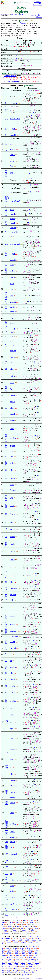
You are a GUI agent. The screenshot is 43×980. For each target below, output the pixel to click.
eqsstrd (13, 307)
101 (7, 721)
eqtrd (12, 506)
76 (6, 545)
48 (6, 878)
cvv (25, 922)
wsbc (32, 922)
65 (6, 464)
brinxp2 (13, 351)
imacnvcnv (14, 637)
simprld (13, 135)
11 (6, 150)
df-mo (17, 950)
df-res (24, 965)
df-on (16, 966)
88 (6, 633)
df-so (36, 961)
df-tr (9, 961)
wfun (24, 930)
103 (7, 832)
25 (6, 306)
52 (6, 387)
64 (6, 457)
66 (6, 622)
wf (5, 932)
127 (7, 899)
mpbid (12, 129)
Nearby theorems (38, 5)
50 (6, 364)
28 (6, 269)
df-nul (9, 957)
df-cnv (37, 963)
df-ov (31, 970)
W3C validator (38, 978)
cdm (14, 928)
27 (6, 238)
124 (7, 882)
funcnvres (14, 490)
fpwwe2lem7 (15, 201)
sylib (12, 463)
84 (6, 624)
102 (7, 723)
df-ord (10, 966)
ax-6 (27, 938)
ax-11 (20, 940)
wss (10, 924)
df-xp (23, 963)
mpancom (14, 909)
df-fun (9, 968)
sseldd (12, 420)
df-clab (31, 950)
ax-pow (24, 942)
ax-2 (38, 936)
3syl (12, 389)
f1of (12, 567)
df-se (10, 963)
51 (6, 369)
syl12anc (13, 438)
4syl (12, 173)
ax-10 (14, 940)
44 (6, 333)
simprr (12, 402)
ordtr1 (12, 607)
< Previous (38, 2)
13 (6, 172)
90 (6, 643)
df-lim (23, 966)
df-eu (23, 950)
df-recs (26, 972)
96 (6, 679)
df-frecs (10, 972)
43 (6, 331)
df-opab (31, 959)
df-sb (10, 950)
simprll (13, 396)
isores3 (13, 738)
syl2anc (13, 149)
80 (6, 578)
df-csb (4, 955)
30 (6, 260)
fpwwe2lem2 (15, 119)
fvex (12, 451)
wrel (6, 930)
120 (7, 854)
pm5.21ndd (14, 880)
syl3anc (13, 749)
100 (7, 830)
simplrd (13, 311)
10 (6, 144)
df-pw (22, 957)
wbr (3, 926)
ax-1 (34, 936)
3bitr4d (13, 832)
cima (36, 928)
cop (22, 924)
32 (6, 273)
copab (10, 926)
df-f (22, 968)
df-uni (10, 959)
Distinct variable (10, 76)
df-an (33, 946)
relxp (12, 315)
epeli (12, 457)
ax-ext (34, 940)
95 (6, 880)
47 (6, 346)
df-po (29, 961)
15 (6, 176)
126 (7, 897)
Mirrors (3, 14)
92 (6, 653)
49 (6, 666)
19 (6, 204)
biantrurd (13, 854)
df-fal (29, 948)
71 (6, 507)
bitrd (12, 867)
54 (6, 391)
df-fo (34, 968)
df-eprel (22, 961)
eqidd (12, 728)
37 (6, 303)
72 (6, 514)
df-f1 (28, 968)
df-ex (35, 948)
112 (6, 823)
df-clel (9, 952)
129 (7, 910)
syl (11, 110)
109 (7, 821)
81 (6, 582)
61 (6, 441)
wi (14, 921)
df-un (18, 955)
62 (6, 447)
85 (6, 616)
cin (3, 924)
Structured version (37, 14)
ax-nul (16, 942)
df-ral (30, 952)
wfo (15, 932)
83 (6, 596)
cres (29, 928)
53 (6, 389)
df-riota (24, 970)
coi (32, 934)
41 (6, 324)
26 (6, 301)
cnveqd (13, 478)
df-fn (16, 968)
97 (6, 686)
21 (6, 210)
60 (6, 439)
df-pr (35, 957)
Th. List (21, 14)
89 (6, 647)
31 (6, 271)
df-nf (3, 950)
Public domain (26, 978)
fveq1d (12, 514)
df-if (15, 957)
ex (11, 661)
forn (12, 166)
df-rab (23, 954)
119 (6, 846)
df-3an (15, 948)
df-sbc (36, 954)
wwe (26, 926)
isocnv (12, 357)
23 (6, 222)
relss (12, 318)
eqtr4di (13, 223)
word (15, 930)
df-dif (11, 955)
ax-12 (27, 940)
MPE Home (14, 14)
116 (6, 834)
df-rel (30, 963)
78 (6, 573)
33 (6, 292)
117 (6, 866)
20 (6, 206)
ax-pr (31, 942)
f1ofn (12, 383)
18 (6, 200)
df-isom (16, 970)
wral (18, 922)
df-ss (30, 955)
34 (6, 295)
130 (7, 915)
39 (6, 408)
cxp (34, 926)
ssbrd (12, 336)
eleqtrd (12, 529)
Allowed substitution (12, 81)
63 (6, 462)
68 (6, 505)
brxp (12, 341)
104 (7, 750)
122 (7, 868)
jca (11, 654)
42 (6, 326)
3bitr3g (13, 897)
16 (6, 213)
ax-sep (9, 942)
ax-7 (33, 938)
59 (6, 421)
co (23, 934)
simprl (12, 781)
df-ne (23, 952)
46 (6, 344)
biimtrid (13, 667)
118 (6, 842)
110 (6, 791)
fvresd (12, 537)
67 (6, 478)
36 (6, 299)
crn (22, 928)
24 (6, 224)
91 (6, 649)
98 (6, 700)
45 (6, 908)
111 (6, 793)
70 (6, 500)
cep (18, 926)
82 (6, 587)
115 (6, 827)
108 (7, 774)
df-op (4, 959)
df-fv (8, 970)
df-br (12, 886)
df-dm (10, 965)
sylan (12, 722)
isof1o (12, 155)
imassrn (13, 228)
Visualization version (36, 16)
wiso (6, 934)
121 (7, 860)
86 (6, 618)
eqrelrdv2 (13, 904)
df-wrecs (18, 972)
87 (6, 626)
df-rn (17, 965)
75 (6, 537)
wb (19, 921)
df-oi (33, 972)
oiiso (12, 144)
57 (6, 445)
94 (6, 668)
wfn (32, 930)
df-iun (18, 959)
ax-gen (8, 938)
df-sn (29, 957)
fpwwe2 (23, 23)
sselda (12, 837)
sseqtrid (13, 302)
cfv (34, 932)
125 (7, 895)
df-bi (27, 946)
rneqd (12, 210)
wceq (3, 922)
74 (6, 530)
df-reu (16, 954)
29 (6, 255)
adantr (12, 369)
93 (6, 661)
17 (6, 198)
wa (25, 921)
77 (6, 594)
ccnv (5, 928)
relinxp (13, 328)
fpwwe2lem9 (26, 975)
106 (7, 766)
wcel (11, 922)
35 (6, 297)
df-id (15, 961)
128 (7, 904)
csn (16, 924)
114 (6, 825)
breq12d (13, 701)
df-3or (8, 948)
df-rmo (9, 954)
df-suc (30, 966)
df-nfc (17, 952)
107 (7, 768)
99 (6, 702)
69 (6, 498)
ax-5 (21, 938)
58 (6, 419)
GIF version (39, 17)
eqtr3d (12, 214)
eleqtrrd (13, 648)
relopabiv (13, 103)
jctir (11, 332)
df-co (3, 965)
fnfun (12, 485)
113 (6, 802)
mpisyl (12, 324)
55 (6, 496)
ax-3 (3, 938)
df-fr (3, 963)
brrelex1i (13, 107)
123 (7, 874)
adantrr (13, 842)
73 (6, 543)
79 (6, 575)
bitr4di (12, 861)
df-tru (22, 948)
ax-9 (7, 940)
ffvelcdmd (14, 588)
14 (6, 174)
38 (6, 308)
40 (6, 322)
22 (6, 215)
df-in (24, 955)
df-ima (12, 219)
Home (8, 14)
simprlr (13, 414)
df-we (16, 963)
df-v (30, 954)
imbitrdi (13, 345)
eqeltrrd (13, 595)
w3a (32, 921)
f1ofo (12, 161)
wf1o (27, 932)
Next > (40, 4)
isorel (12, 429)
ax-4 (15, 938)
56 (6, 437)
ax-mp (12, 617)
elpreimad (14, 631)
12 (6, 170)
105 (7, 753)
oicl (11, 600)
